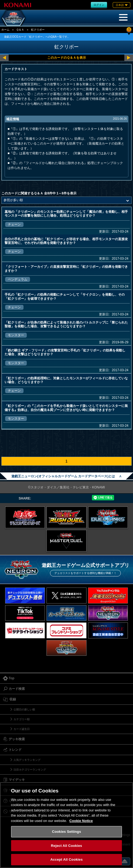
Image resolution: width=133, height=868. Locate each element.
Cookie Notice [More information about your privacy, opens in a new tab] (81, 821)
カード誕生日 (22, 729)
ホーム (5, 30)
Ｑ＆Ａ (20, 30)
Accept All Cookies (66, 859)
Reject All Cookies (66, 846)
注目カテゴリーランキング (30, 770)
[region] (66, 825)
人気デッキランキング (27, 760)
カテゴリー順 (22, 719)
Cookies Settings (66, 832)
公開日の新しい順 (24, 709)
